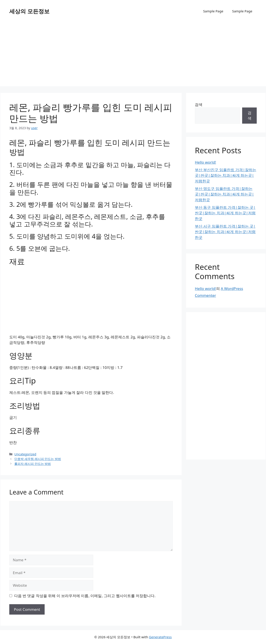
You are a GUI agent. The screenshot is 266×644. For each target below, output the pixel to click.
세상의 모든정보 (29, 11)
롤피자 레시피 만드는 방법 (33, 464)
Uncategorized (25, 454)
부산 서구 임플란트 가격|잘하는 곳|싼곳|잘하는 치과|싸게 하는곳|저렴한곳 (225, 232)
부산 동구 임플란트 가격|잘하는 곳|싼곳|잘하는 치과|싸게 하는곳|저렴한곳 (225, 213)
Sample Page (213, 11)
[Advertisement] (133, 55)
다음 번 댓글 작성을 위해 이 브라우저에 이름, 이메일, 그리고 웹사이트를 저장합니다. (85, 596)
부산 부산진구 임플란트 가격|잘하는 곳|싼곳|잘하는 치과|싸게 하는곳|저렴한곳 (226, 175)
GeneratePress (160, 637)
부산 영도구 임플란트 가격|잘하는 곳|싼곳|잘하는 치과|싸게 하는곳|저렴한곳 (224, 194)
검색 (199, 104)
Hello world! (205, 162)
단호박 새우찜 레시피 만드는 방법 (38, 459)
